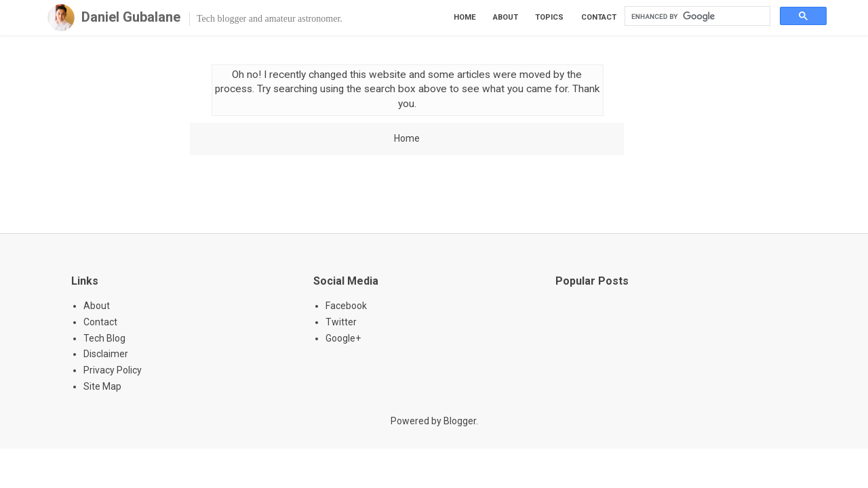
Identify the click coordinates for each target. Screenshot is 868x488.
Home (465, 17)
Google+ (343, 338)
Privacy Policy (113, 370)
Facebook (346, 306)
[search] (696, 16)
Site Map (102, 386)
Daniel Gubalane (131, 17)
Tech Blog (104, 338)
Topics (549, 17)
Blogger (460, 421)
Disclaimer (106, 354)
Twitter (341, 322)
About (506, 17)
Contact (599, 17)
